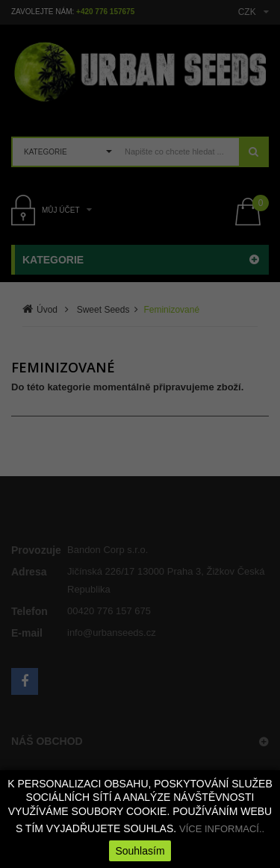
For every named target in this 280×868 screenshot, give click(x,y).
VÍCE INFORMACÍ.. (222, 829)
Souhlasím (140, 851)
